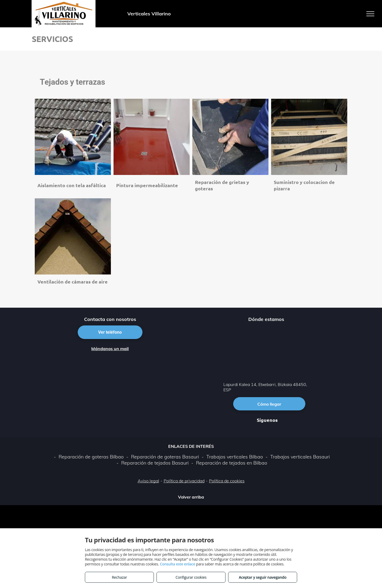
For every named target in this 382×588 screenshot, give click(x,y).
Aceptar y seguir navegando (262, 577)
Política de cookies (227, 481)
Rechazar (119, 577)
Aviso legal (148, 481)
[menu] (370, 14)
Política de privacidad (184, 481)
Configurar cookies (191, 577)
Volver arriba (191, 497)
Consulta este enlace (178, 564)
